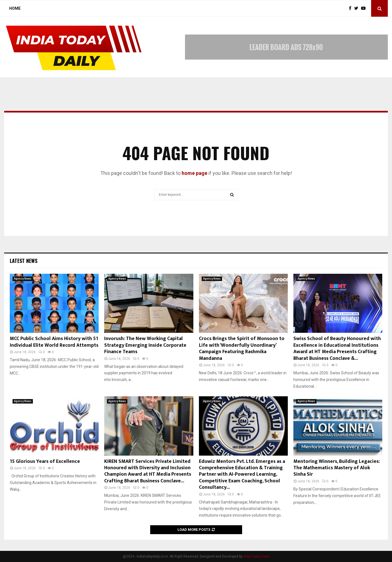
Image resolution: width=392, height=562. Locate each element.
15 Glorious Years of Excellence (45, 461)
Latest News (24, 261)
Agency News (23, 279)
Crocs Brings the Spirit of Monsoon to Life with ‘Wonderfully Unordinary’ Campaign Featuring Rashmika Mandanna (242, 348)
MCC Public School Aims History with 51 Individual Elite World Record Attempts (54, 342)
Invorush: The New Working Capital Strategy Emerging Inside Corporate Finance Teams (145, 345)
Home (15, 8)
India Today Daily (256, 556)
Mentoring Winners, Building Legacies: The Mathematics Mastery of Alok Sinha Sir (337, 468)
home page (194, 173)
